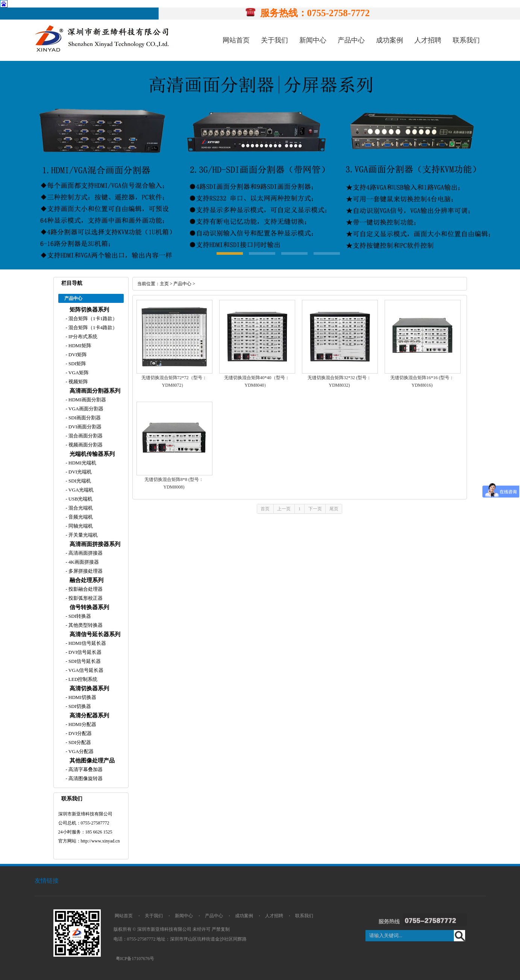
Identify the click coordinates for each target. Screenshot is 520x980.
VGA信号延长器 (85, 670)
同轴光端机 (80, 526)
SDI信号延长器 (84, 661)
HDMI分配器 (82, 724)
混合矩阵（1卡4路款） (92, 327)
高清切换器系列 (89, 688)
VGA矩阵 (78, 373)
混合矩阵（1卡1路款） (92, 318)
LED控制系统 (83, 679)
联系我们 (466, 40)
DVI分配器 (80, 733)
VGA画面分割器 (85, 409)
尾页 (334, 509)
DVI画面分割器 (84, 427)
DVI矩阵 (77, 355)
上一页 (284, 509)
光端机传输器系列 (92, 454)
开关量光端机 (83, 535)
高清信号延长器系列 (95, 634)
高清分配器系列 (89, 715)
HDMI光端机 (82, 463)
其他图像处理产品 (92, 761)
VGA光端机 (80, 490)
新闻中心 (313, 40)
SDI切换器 (79, 706)
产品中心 (351, 40)
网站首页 (236, 40)
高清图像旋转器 (85, 778)
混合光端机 (80, 508)
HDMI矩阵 (79, 346)
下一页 (315, 509)
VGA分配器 (80, 751)
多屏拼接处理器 (85, 571)
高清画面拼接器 (85, 553)
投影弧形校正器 (85, 598)
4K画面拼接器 (83, 562)
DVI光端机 (80, 472)
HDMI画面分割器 (87, 400)
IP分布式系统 (82, 336)
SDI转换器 (79, 616)
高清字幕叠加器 (85, 769)
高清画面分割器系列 (95, 391)
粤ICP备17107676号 (135, 959)
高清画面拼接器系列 (95, 544)
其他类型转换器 (85, 625)
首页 (265, 509)
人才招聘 (428, 40)
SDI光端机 (79, 481)
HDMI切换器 (82, 697)
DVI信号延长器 (84, 652)
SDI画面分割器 (84, 418)
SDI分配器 (79, 742)
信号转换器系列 (89, 607)
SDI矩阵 (77, 364)
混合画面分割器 (85, 436)
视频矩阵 (78, 382)
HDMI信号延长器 (87, 643)
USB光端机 (80, 499)
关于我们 (274, 40)
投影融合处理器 (85, 589)
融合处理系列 (86, 580)
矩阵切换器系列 (89, 310)
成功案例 (390, 40)
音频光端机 (80, 517)
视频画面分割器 (85, 445)
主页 (164, 284)
